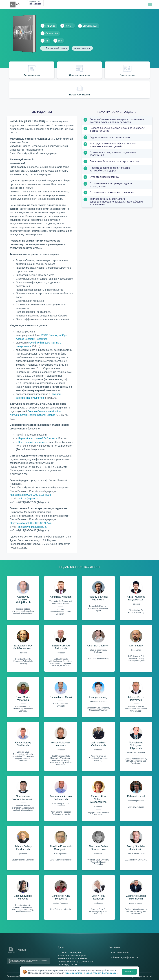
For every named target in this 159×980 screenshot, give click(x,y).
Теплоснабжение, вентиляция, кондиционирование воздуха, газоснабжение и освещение (117, 202)
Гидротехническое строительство (110, 137)
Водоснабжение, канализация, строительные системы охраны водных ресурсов (117, 121)
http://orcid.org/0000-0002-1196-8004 (30, 495)
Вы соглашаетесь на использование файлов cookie (91, 973)
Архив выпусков (82, 48)
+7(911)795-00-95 (120, 952)
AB (18, 4)
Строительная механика (104, 177)
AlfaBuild (22, 950)
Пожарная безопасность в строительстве (114, 161)
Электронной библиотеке (32, 442)
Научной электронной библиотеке (38, 438)
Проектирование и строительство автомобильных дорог (110, 169)
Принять (129, 972)
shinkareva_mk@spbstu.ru (33, 527)
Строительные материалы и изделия (112, 193)
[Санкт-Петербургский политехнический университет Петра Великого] (11, 953)
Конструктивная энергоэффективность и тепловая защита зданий (113, 145)
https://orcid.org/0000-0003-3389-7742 (31, 523)
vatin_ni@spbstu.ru (28, 499)
